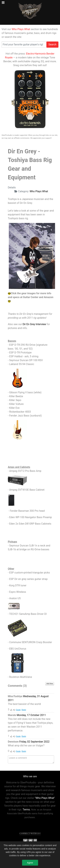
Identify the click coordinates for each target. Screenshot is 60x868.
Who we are (30, 776)
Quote (18, 710)
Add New (50, 684)
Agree (30, 864)
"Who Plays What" (45, 798)
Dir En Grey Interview (34, 324)
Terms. (27, 810)
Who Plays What (21, 29)
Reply (24, 710)
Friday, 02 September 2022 (34, 742)
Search (52, 44)
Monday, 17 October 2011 (31, 715)
